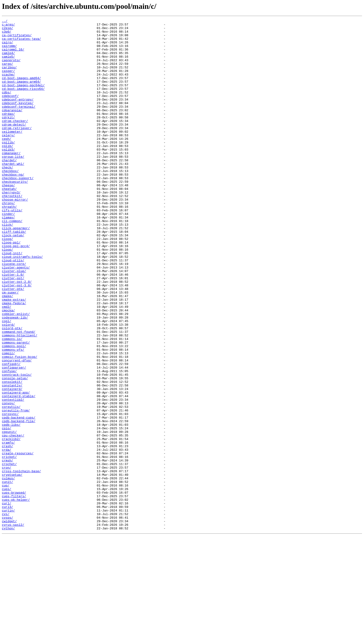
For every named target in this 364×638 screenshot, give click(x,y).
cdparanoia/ (12, 129)
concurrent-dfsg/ (17, 429)
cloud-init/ (12, 300)
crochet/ (9, 553)
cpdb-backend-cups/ (19, 497)
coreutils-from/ (16, 489)
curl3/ (8, 605)
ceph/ (7, 163)
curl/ (7, 600)
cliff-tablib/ (14, 274)
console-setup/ (15, 450)
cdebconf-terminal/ (19, 124)
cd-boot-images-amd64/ (21, 90)
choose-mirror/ (15, 236)
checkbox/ (10, 202)
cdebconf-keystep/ (18, 120)
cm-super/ (10, 347)
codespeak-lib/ (15, 377)
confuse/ (9, 442)
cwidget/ (9, 622)
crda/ (7, 536)
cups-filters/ (14, 592)
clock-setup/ (13, 279)
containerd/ (12, 463)
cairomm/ (9, 51)
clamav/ (8, 257)
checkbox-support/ (18, 210)
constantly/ (12, 459)
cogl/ (7, 382)
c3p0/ (7, 34)
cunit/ (8, 575)
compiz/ (8, 420)
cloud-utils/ (13, 309)
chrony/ (8, 240)
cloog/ (8, 283)
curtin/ (8, 609)
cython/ (8, 630)
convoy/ (8, 480)
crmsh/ (8, 549)
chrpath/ (9, 244)
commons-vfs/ (13, 416)
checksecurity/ (15, 214)
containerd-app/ (16, 467)
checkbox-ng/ (13, 206)
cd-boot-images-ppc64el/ (23, 99)
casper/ (8, 81)
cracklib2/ (11, 523)
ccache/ (8, 86)
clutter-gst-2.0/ (17, 334)
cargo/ (8, 73)
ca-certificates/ (17, 39)
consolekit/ (12, 455)
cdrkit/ (8, 137)
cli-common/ (12, 262)
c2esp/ (8, 30)
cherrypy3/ (11, 227)
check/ (8, 197)
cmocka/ (8, 369)
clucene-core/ (14, 313)
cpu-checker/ (13, 519)
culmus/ (8, 570)
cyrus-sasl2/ (13, 626)
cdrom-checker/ (15, 142)
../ (5, 21)
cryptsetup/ (12, 566)
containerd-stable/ (19, 472)
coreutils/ (11, 485)
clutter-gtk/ (13, 343)
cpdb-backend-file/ (19, 502)
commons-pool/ (14, 412)
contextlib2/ (13, 476)
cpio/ (7, 510)
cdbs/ (7, 107)
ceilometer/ (12, 154)
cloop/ (8, 296)
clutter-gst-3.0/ (17, 339)
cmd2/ (7, 365)
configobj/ (11, 433)
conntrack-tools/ (17, 446)
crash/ (8, 532)
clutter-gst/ (13, 330)
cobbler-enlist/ (16, 373)
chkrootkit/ (12, 232)
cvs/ (6, 613)
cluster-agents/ (16, 317)
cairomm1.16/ (13, 56)
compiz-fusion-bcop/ (20, 425)
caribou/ (9, 77)
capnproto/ (11, 69)
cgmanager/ (11, 180)
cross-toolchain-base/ (21, 562)
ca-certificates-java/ (21, 43)
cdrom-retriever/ (17, 150)
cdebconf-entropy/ (18, 116)
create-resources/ (18, 540)
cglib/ (8, 172)
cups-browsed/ (14, 587)
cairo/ (8, 47)
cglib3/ (8, 176)
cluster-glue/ (14, 322)
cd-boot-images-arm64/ (21, 94)
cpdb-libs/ (11, 506)
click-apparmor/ (16, 270)
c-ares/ (8, 26)
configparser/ (14, 437)
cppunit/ (9, 515)
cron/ (7, 557)
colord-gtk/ (12, 390)
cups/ (7, 583)
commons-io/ (12, 403)
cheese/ (8, 219)
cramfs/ (8, 527)
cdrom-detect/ (14, 146)
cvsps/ (8, 618)
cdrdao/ (8, 133)
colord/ (8, 386)
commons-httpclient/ (20, 399)
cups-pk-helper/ (16, 596)
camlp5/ (8, 64)
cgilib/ (8, 167)
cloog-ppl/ (11, 287)
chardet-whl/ (13, 193)
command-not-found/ (19, 395)
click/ (8, 266)
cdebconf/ (10, 111)
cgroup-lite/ (13, 184)
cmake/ (8, 352)
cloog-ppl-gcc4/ (16, 292)
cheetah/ (9, 223)
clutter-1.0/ (13, 326)
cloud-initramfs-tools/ (22, 304)
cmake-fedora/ (14, 360)
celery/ (8, 159)
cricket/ (9, 545)
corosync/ (10, 493)
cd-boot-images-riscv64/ (23, 103)
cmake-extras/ (14, 356)
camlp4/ (8, 60)
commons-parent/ (16, 407)
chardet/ (9, 189)
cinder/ (8, 253)
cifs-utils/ (12, 249)
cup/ (6, 579)
